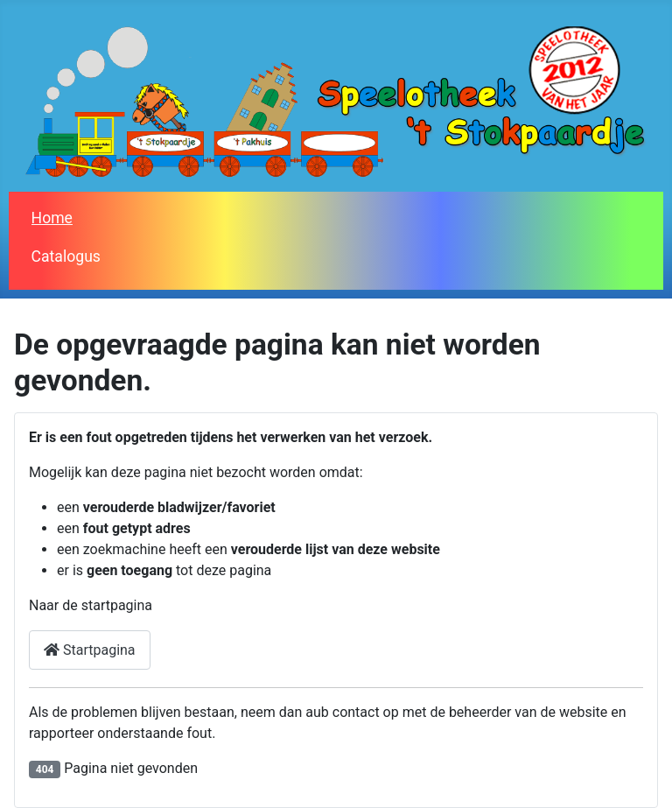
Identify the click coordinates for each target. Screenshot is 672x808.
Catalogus (66, 256)
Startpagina (90, 650)
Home (52, 218)
